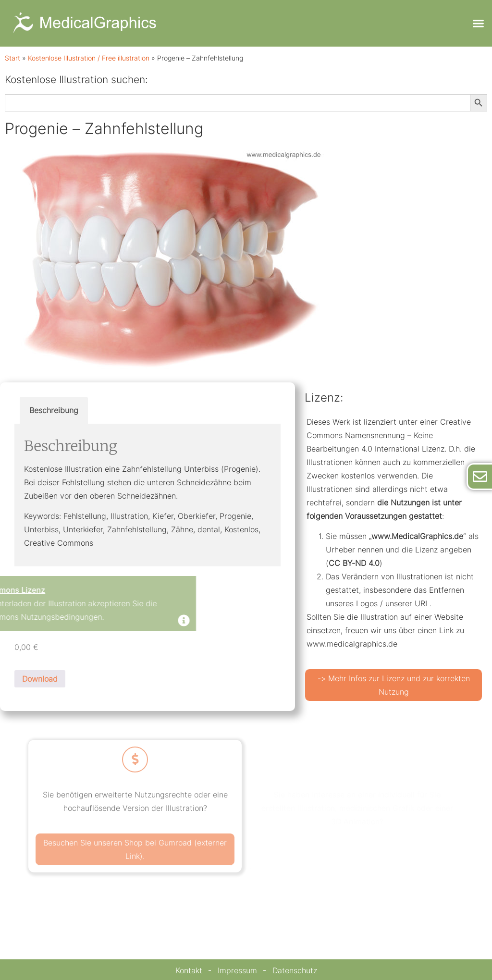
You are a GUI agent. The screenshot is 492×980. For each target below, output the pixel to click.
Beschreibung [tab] (54, 410)
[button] (478, 24)
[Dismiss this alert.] (81, 621)
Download (40, 679)
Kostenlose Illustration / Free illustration (89, 58)
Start (12, 58)
